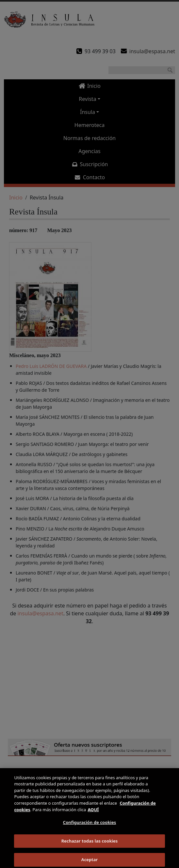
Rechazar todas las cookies (90, 846)
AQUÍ (93, 814)
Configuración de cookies (90, 828)
